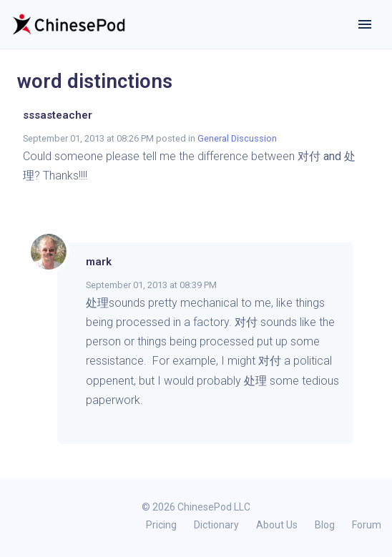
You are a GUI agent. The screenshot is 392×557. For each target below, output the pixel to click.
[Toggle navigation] (365, 24)
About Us (277, 525)
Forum (367, 525)
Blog (325, 525)
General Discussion (237, 138)
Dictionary (216, 525)
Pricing (161, 525)
